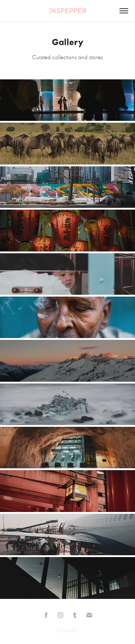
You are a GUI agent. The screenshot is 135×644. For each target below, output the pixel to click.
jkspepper (67, 11)
